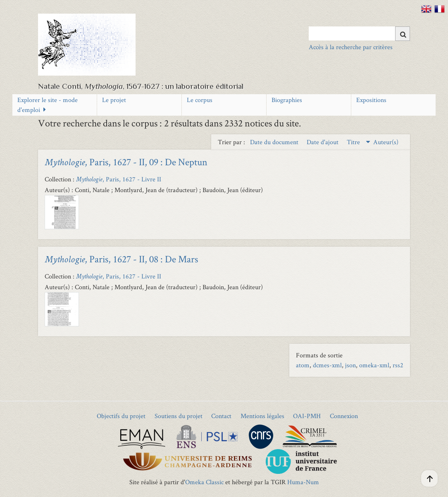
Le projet (114, 100)
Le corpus (200, 100)
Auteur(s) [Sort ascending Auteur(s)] (386, 142)
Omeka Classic (204, 482)
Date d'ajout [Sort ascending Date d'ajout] (323, 142)
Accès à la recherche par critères (351, 47)
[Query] (359, 33)
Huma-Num (303, 482)
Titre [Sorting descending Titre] (354, 142)
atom (303, 365)
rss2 (398, 365)
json (350, 365)
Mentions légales (262, 416)
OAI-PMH (307, 416)
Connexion (344, 416)
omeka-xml (374, 365)
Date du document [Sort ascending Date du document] (275, 142)
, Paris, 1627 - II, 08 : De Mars (121, 259)
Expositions (371, 100)
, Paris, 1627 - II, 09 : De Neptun (126, 162)
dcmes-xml (327, 365)
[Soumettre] (403, 34)
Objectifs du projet (121, 416)
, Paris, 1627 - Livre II (119, 179)
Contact (221, 416)
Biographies (287, 100)
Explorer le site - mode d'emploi (48, 105)
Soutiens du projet (179, 416)
